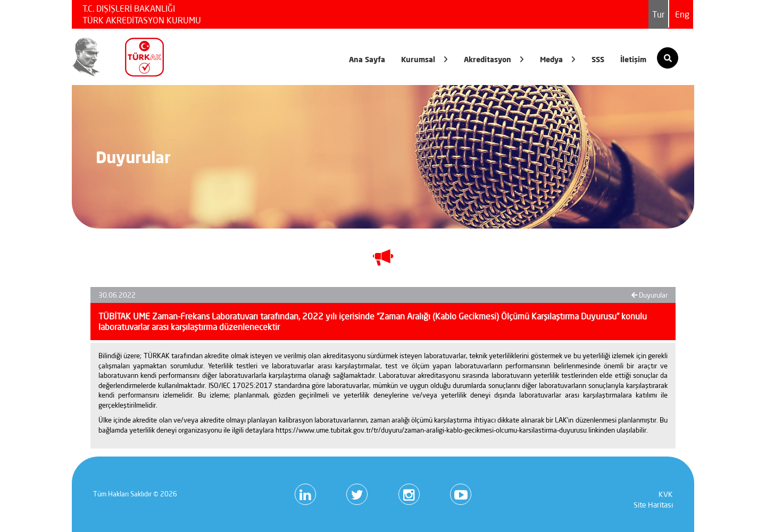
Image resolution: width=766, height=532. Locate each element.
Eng (682, 14)
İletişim (633, 59)
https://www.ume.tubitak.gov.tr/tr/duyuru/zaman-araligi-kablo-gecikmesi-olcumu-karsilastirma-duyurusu (431, 430)
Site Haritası (653, 505)
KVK (666, 494)
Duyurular (650, 295)
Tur (658, 14)
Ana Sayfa (367, 59)
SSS (598, 59)
